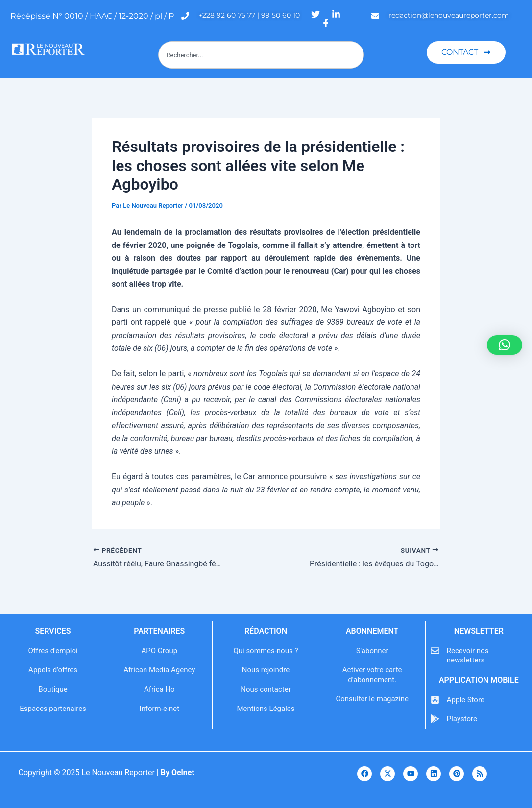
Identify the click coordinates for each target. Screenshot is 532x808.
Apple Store (466, 700)
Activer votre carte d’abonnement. (372, 675)
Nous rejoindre (266, 670)
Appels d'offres (53, 670)
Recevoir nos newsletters (468, 656)
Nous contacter (266, 689)
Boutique (53, 689)
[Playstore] (435, 719)
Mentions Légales (266, 709)
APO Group (159, 651)
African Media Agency (159, 670)
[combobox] (261, 55)
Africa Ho (159, 689)
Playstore (462, 719)
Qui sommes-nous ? (266, 651)
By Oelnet (178, 772)
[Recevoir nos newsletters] (435, 651)
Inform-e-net (159, 709)
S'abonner (372, 651)
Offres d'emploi (53, 651)
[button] (505, 345)
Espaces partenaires (53, 709)
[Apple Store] (435, 700)
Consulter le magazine (372, 699)
